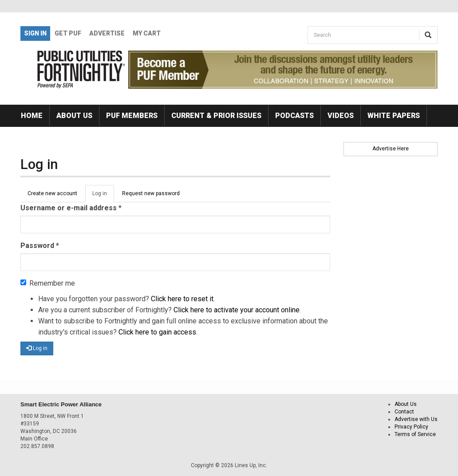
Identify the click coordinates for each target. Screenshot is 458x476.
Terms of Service (415, 434)
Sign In (35, 33)
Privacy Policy (411, 427)
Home (32, 116)
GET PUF (68, 33)
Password (40, 246)
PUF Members (132, 116)
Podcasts (294, 116)
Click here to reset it (182, 299)
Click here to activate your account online (237, 310)
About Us (74, 116)
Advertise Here (391, 149)
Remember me (48, 283)
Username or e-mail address (71, 208)
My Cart (147, 33)
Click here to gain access (157, 332)
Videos (341, 116)
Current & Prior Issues (216, 116)
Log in (103, 196)
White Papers (394, 116)
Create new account (52, 193)
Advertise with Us (416, 419)
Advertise (107, 33)
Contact (404, 412)
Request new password (151, 193)
